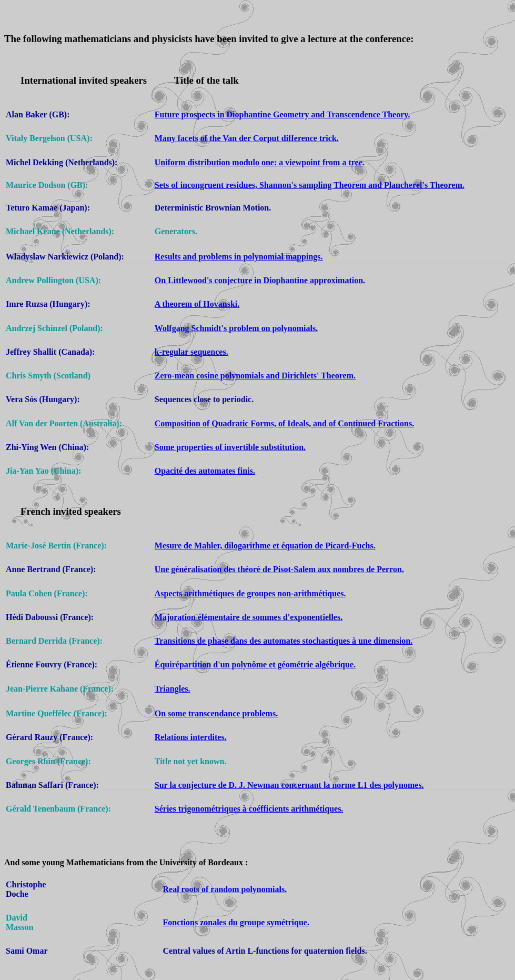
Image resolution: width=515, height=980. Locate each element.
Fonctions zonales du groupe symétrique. (236, 922)
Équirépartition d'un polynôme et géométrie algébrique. (255, 664)
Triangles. (173, 689)
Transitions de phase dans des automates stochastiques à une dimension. (284, 641)
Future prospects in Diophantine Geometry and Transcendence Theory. (282, 114)
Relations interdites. (191, 737)
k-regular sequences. (191, 352)
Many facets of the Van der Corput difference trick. (247, 138)
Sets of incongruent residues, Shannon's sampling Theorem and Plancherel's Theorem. (310, 185)
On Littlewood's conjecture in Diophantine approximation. (260, 280)
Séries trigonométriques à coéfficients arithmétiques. (249, 809)
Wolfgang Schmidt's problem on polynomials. (236, 328)
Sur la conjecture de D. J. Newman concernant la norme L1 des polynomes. (289, 785)
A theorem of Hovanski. (197, 304)
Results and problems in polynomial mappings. (239, 257)
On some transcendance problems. (216, 713)
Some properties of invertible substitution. (230, 447)
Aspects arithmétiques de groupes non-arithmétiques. (250, 593)
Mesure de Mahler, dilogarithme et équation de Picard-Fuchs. (265, 546)
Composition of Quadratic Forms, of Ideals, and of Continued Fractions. (284, 423)
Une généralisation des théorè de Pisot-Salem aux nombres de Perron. (279, 569)
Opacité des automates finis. (205, 471)
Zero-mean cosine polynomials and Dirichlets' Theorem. (255, 376)
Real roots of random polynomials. (225, 889)
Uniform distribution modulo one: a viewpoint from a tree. (260, 162)
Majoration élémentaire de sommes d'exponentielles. (249, 617)
